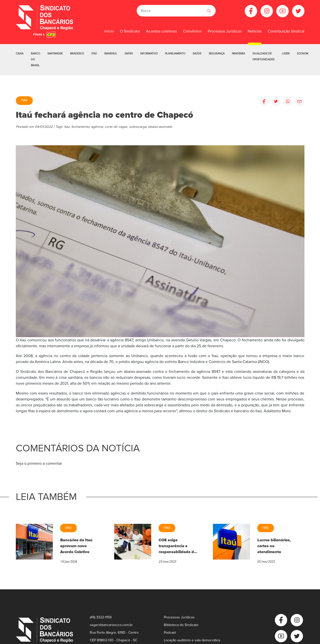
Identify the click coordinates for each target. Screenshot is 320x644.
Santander (55, 54)
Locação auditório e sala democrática (192, 640)
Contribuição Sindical (286, 31)
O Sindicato (130, 31)
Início (109, 31)
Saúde (197, 54)
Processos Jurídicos (225, 31)
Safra (129, 54)
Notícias (255, 31)
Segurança (217, 54)
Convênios (192, 31)
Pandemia (238, 54)
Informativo (149, 54)
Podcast (170, 633)
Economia (304, 54)
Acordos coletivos (161, 31)
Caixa (20, 54)
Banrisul (111, 54)
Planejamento (175, 54)
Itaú (94, 54)
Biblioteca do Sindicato (181, 625)
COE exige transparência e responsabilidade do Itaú (177, 546)
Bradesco (77, 54)
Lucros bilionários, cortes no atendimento (274, 546)
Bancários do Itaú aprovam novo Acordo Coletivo (76, 546)
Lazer (286, 54)
